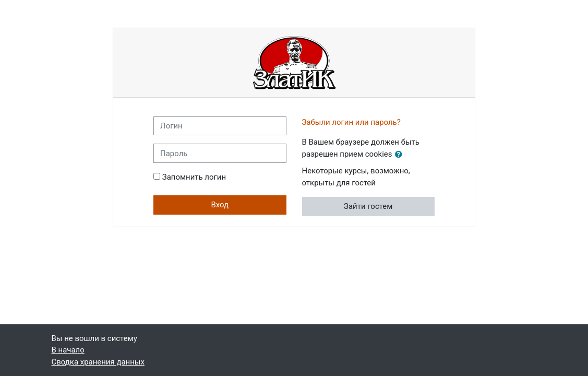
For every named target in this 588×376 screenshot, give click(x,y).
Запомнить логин (194, 177)
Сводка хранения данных (98, 362)
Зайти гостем (368, 206)
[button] (401, 155)
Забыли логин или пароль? (351, 122)
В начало (68, 350)
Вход (220, 205)
